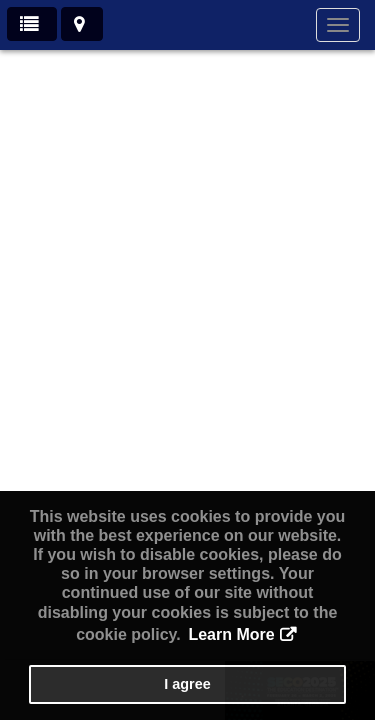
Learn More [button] (231, 634)
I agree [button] (187, 684)
